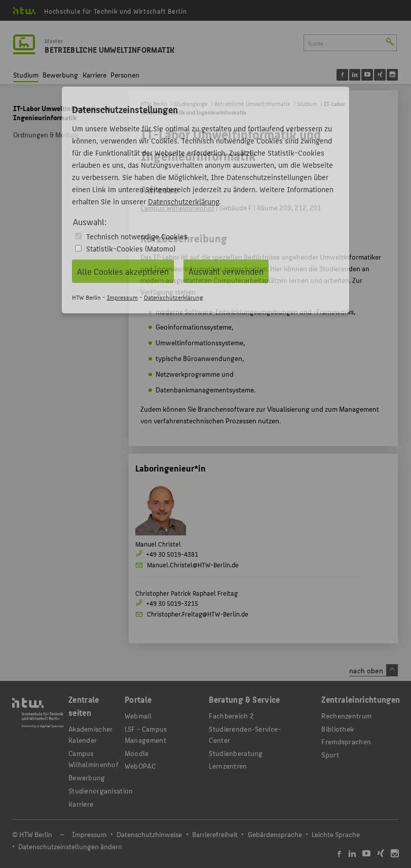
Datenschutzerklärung (183, 201)
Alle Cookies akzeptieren (123, 271)
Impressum (122, 297)
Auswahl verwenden (226, 271)
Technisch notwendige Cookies (137, 236)
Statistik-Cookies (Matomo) (131, 248)
